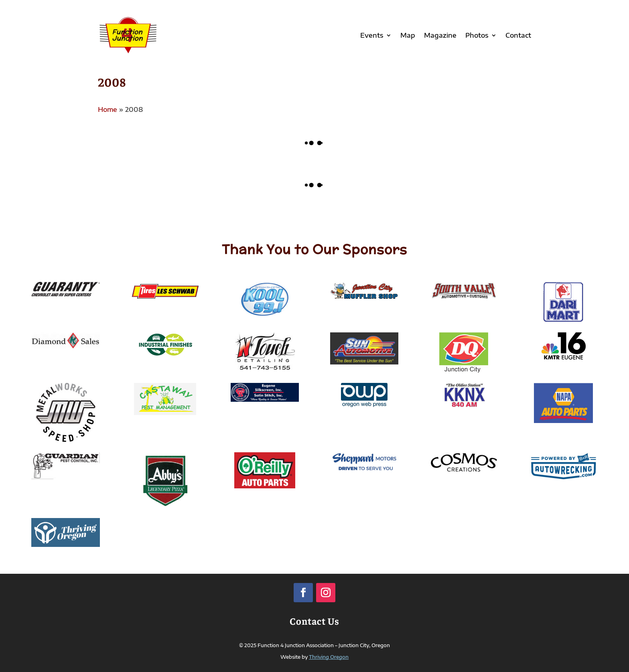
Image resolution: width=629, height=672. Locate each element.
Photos (477, 35)
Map (408, 35)
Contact (518, 35)
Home (108, 109)
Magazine (440, 35)
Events (372, 35)
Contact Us (314, 621)
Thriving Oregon (329, 657)
